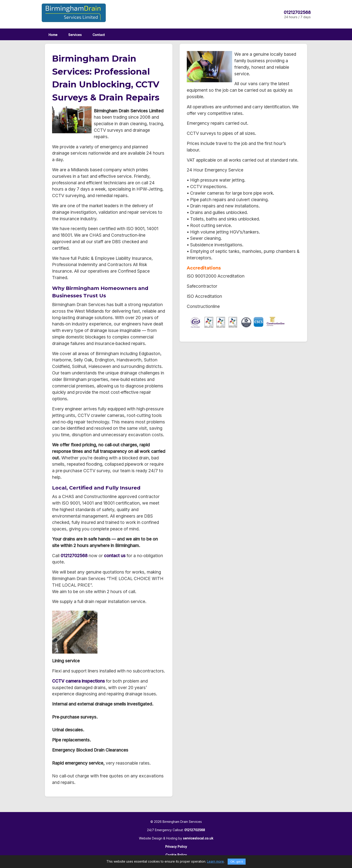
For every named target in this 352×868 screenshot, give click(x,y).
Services (75, 35)
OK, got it (237, 862)
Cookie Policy (176, 855)
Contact (99, 35)
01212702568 (297, 12)
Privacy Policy (176, 847)
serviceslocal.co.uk (198, 838)
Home (53, 35)
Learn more (215, 861)
